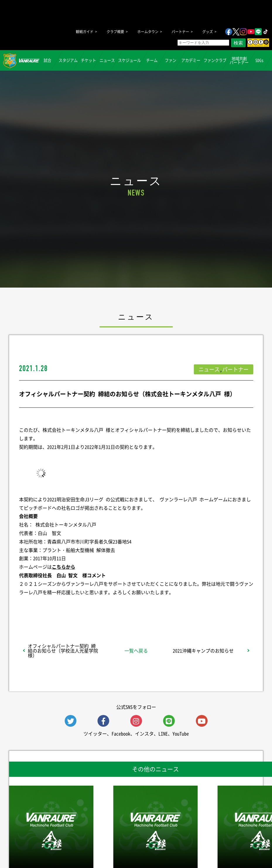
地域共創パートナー (239, 60)
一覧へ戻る (136, 650)
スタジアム (68, 60)
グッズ (208, 32)
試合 (48, 60)
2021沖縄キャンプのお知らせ (203, 650)
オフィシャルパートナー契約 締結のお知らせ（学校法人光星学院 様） (63, 650)
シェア (65, 607)
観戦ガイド (85, 32)
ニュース (107, 60)
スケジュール (129, 60)
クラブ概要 (115, 32)
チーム (152, 60)
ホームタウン (148, 32)
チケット (88, 60)
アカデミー (191, 60)
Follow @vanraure (195, 607)
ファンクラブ (215, 60)
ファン (171, 60)
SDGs (260, 60)
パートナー (180, 32)
